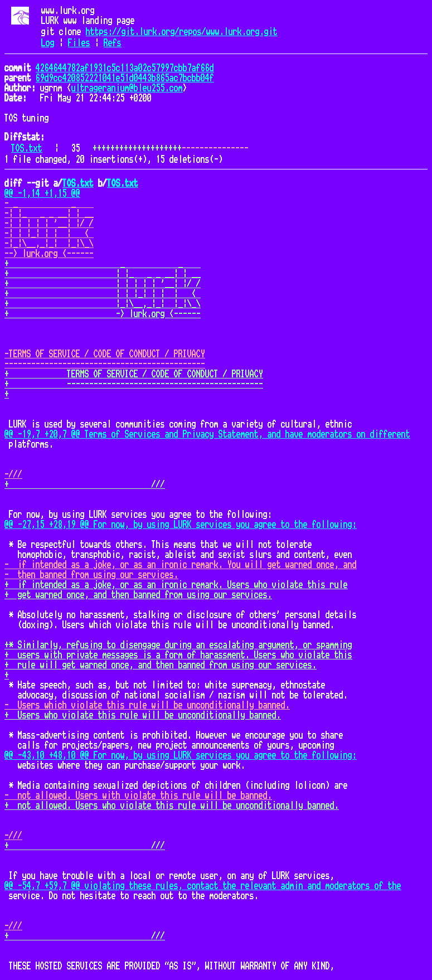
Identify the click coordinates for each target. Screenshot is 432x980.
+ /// (85, 484)
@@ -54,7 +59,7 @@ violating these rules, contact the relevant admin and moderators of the (203, 886)
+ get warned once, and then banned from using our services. (138, 595)
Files (79, 43)
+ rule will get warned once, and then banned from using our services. (161, 665)
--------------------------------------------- (105, 364)
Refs (113, 43)
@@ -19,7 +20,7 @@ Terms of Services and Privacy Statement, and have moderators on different (207, 434)
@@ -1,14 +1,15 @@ (42, 193)
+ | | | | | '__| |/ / (103, 284)
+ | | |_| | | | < (103, 294)
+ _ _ (103, 264)
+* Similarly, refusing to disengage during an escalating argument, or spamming (178, 645)
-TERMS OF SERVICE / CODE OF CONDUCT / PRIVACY (105, 354)
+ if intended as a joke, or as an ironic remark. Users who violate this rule (176, 585)
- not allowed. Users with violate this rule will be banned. (138, 795)
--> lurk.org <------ (49, 254)
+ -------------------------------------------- (134, 384)
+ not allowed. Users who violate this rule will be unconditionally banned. (172, 806)
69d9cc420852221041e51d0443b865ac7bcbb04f (125, 78)
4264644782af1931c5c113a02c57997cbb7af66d (125, 68)
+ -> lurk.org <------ (103, 314)
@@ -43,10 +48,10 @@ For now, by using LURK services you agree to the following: (181, 755)
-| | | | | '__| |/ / (49, 224)
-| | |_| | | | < (49, 234)
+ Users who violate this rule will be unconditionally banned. (143, 715)
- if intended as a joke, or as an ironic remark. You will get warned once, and (181, 565)
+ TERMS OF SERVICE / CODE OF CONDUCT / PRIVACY (134, 374)
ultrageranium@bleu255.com (127, 88)
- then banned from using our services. (91, 575)
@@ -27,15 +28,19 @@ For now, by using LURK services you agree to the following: (181, 525)
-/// (13, 474)
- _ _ (49, 203)
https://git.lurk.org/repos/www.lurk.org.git (182, 32)
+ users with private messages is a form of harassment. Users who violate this (178, 655)
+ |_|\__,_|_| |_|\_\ (103, 304)
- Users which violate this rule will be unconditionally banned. (147, 705)
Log (48, 43)
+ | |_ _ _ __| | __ (103, 274)
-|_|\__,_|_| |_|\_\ (49, 244)
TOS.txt (27, 148)
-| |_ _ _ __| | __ (49, 214)
